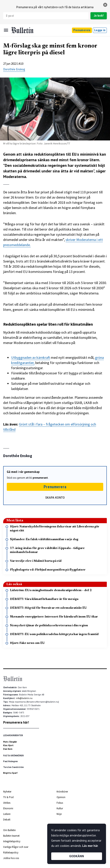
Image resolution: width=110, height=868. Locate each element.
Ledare (7, 814)
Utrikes (7, 803)
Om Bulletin (9, 830)
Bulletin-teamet (11, 836)
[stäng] (105, 5)
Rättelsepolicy (11, 853)
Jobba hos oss (11, 858)
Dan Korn (8, 749)
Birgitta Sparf (10, 773)
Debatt (7, 820)
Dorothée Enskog (14, 69)
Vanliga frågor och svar (16, 847)
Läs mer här (90, 846)
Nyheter (7, 792)
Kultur (60, 808)
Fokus (60, 803)
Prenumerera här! (16, 722)
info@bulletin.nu (24, 698)
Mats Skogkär (10, 742)
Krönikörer (62, 792)
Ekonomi (8, 808)
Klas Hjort (8, 745)
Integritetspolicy (12, 841)
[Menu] (6, 30)
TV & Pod (8, 797)
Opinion (61, 797)
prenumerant (40, 478)
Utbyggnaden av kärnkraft (31, 357)
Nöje (59, 814)
